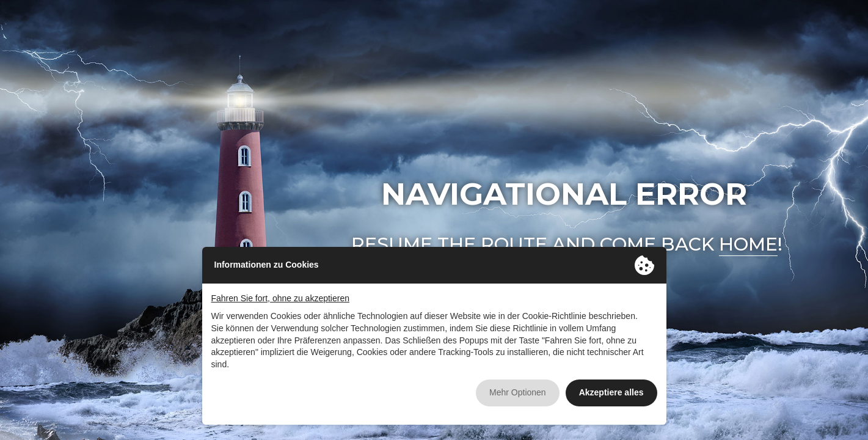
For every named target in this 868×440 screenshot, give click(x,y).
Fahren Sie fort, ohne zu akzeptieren (280, 298)
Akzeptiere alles (611, 392)
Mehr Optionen (518, 392)
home (748, 244)
